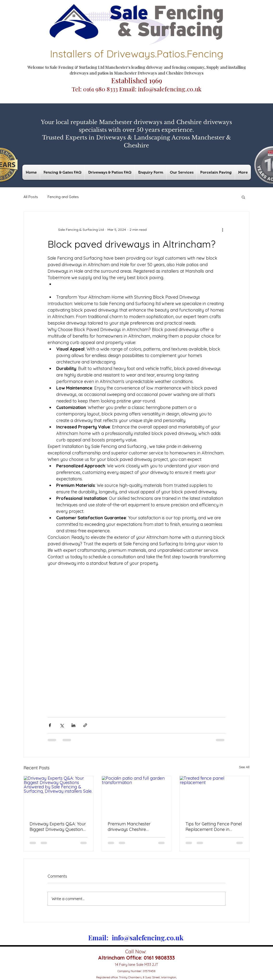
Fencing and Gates (63, 197)
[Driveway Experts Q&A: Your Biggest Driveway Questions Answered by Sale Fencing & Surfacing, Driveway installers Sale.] (59, 796)
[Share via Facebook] (50, 725)
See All (244, 767)
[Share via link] (85, 725)
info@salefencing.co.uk (170, 89)
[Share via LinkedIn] (73, 725)
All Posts (31, 197)
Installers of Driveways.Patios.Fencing (137, 54)
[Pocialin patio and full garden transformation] (137, 796)
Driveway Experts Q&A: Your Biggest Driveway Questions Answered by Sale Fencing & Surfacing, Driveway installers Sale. (58, 827)
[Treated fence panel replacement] (214, 796)
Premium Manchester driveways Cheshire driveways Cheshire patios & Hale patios (136, 827)
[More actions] (223, 230)
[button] (243, 197)
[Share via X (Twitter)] (62, 725)
